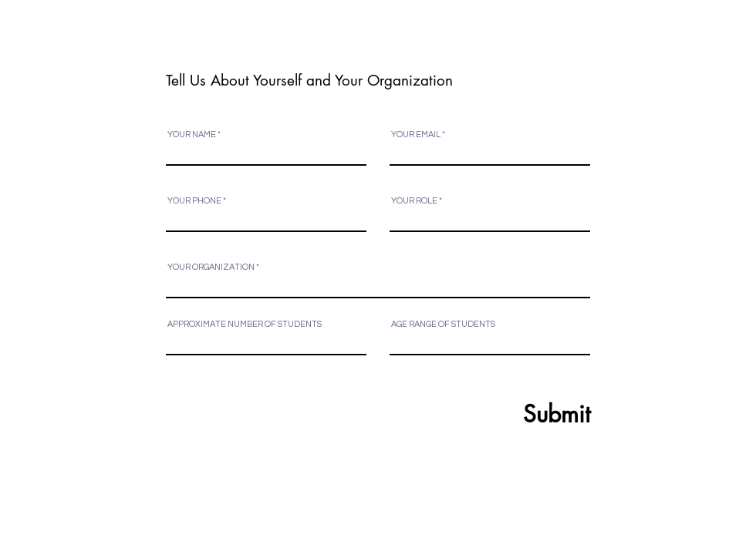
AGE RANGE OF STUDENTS (443, 324)
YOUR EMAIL (416, 135)
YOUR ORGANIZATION (211, 267)
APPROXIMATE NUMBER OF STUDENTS (245, 324)
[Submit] (519, 414)
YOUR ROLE (414, 201)
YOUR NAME (192, 135)
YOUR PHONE (194, 201)
